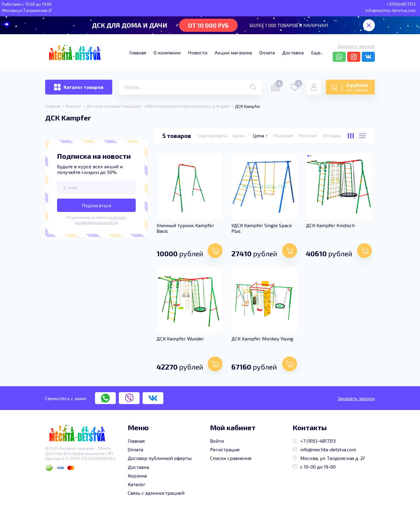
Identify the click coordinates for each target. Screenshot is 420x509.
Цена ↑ (261, 135)
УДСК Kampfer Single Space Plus (262, 228)
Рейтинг (309, 135)
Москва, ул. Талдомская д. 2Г (329, 458)
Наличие (284, 135)
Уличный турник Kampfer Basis (185, 228)
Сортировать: (213, 135)
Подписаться (96, 205)
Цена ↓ (240, 135)
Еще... (317, 52)
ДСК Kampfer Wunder (180, 338)
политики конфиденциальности (101, 220)
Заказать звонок (356, 46)
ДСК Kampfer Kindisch (330, 225)
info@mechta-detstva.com (324, 449)
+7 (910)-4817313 (314, 441)
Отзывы (332, 135)
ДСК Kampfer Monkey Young (262, 338)
